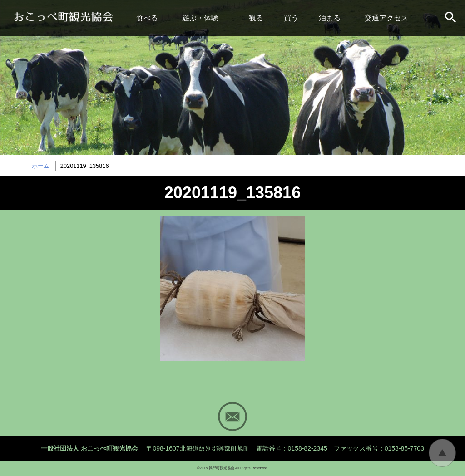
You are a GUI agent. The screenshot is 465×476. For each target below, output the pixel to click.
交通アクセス (386, 18)
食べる (147, 18)
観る (256, 18)
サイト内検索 (451, 18)
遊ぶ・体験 (200, 18)
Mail (232, 417)
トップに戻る (442, 453)
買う (291, 18)
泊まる (330, 18)
